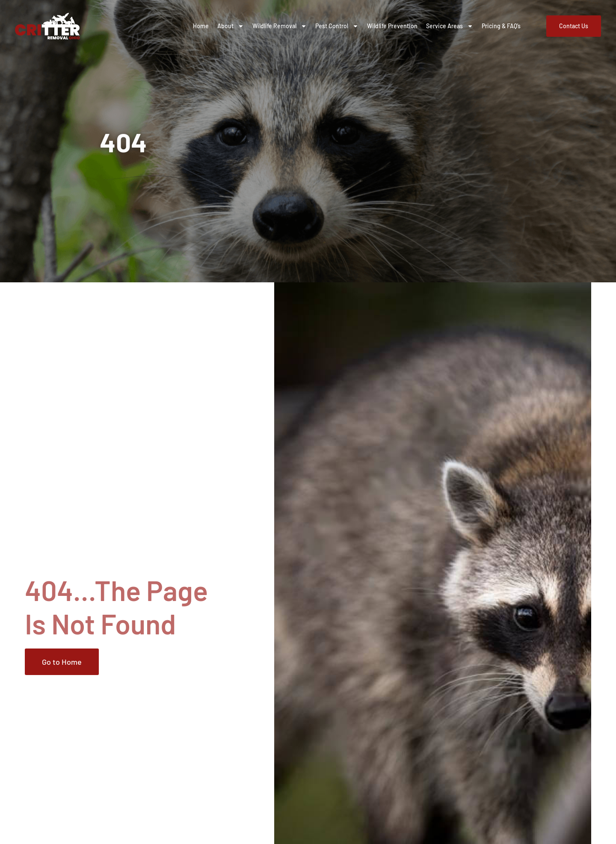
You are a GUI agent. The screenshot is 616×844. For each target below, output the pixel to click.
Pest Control (337, 26)
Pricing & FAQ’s (501, 26)
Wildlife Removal (280, 26)
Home (201, 26)
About (231, 26)
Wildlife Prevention (392, 26)
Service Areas (450, 26)
